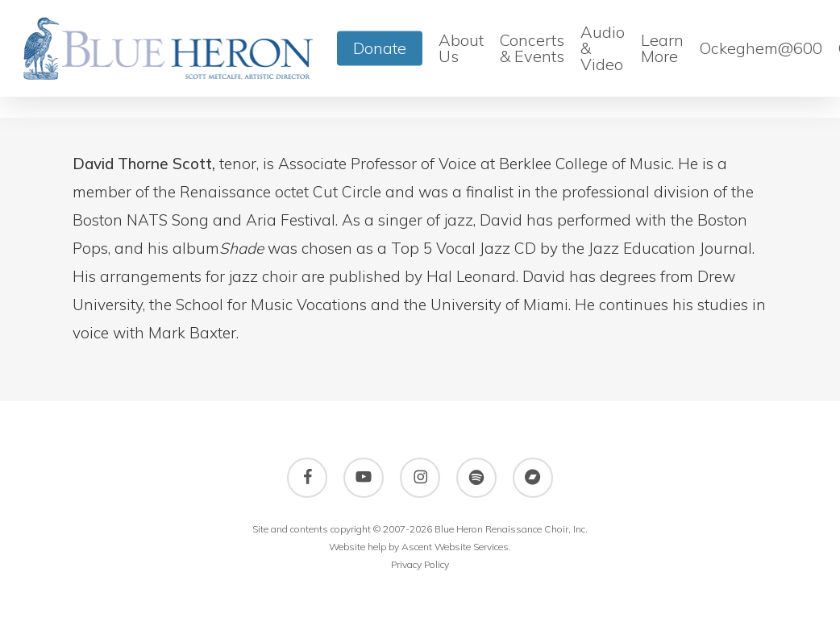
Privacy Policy (420, 564)
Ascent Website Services (455, 547)
